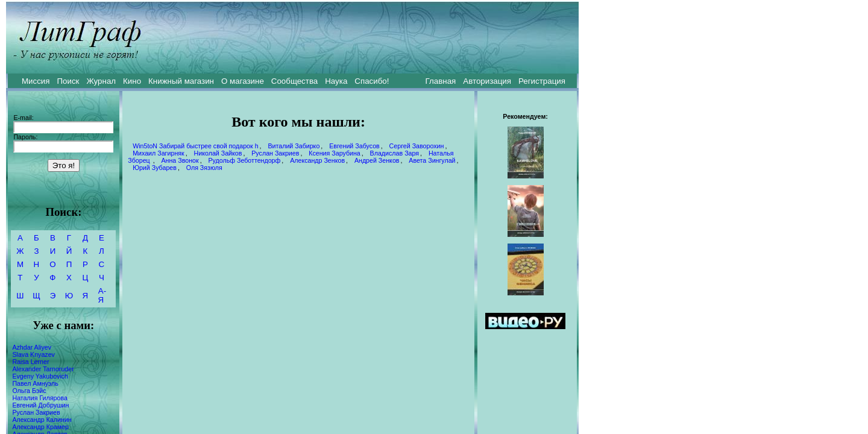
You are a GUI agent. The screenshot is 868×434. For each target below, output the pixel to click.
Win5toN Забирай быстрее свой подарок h (195, 146)
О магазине (243, 81)
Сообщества (294, 81)
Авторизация (487, 81)
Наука (336, 81)
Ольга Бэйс (29, 391)
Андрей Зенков (377, 160)
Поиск (68, 81)
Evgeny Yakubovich (40, 376)
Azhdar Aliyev (32, 347)
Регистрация (542, 81)
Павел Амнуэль (35, 383)
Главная (441, 81)
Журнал (101, 81)
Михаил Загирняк (159, 153)
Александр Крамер (40, 427)
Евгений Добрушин (40, 405)
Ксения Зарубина (335, 153)
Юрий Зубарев (155, 168)
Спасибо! (372, 81)
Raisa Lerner (30, 362)
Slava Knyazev (33, 354)
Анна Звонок (180, 160)
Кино (132, 81)
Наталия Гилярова (39, 398)
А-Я (102, 295)
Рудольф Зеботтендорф (244, 160)
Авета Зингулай (432, 160)
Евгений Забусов (354, 146)
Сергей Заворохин (417, 146)
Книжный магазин (181, 81)
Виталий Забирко (294, 146)
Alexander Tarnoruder (43, 369)
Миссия (36, 81)
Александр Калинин (42, 420)
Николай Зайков (218, 153)
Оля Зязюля (204, 168)
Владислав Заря (395, 153)
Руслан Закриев (36, 412)
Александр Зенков (317, 160)
